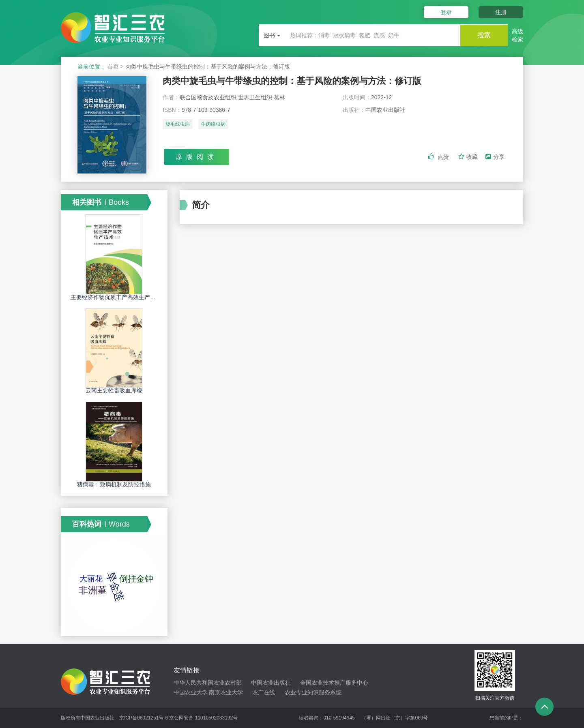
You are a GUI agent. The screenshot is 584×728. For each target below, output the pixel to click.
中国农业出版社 (271, 683)
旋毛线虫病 (178, 124)
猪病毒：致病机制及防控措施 (114, 484)
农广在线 (264, 692)
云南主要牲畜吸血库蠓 (114, 390)
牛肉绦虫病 (213, 124)
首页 (113, 66)
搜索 (483, 35)
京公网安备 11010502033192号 (203, 718)
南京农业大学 (226, 692)
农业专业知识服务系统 (313, 692)
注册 (501, 12)
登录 (445, 12)
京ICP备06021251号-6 (144, 718)
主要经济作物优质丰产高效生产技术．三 (122, 297)
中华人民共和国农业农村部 (208, 683)
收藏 (469, 157)
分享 (495, 157)
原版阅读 (197, 157)
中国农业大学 (191, 692)
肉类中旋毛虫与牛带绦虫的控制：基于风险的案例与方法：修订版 (292, 81)
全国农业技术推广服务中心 (334, 683)
